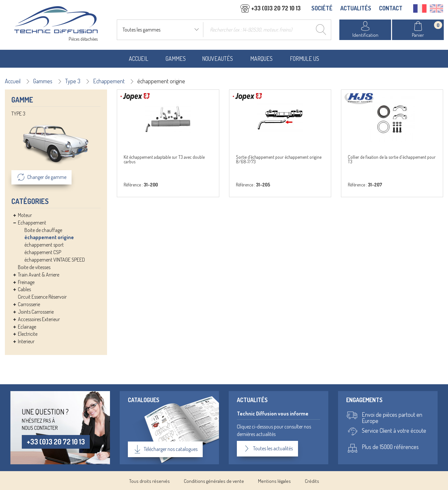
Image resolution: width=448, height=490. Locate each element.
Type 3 (73, 80)
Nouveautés (217, 58)
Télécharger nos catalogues (166, 448)
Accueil (139, 58)
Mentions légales (274, 480)
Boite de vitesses (34, 266)
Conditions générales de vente (214, 480)
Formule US (305, 58)
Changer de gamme (41, 177)
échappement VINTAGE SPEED (55, 259)
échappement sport (44, 244)
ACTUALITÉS (356, 9)
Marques (261, 58)
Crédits (312, 480)
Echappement (109, 80)
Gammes (176, 58)
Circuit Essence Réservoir (42, 296)
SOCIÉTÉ (322, 9)
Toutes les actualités (268, 448)
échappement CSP (43, 252)
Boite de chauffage (43, 229)
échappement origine (49, 237)
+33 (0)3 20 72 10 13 (57, 441)
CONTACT (391, 9)
